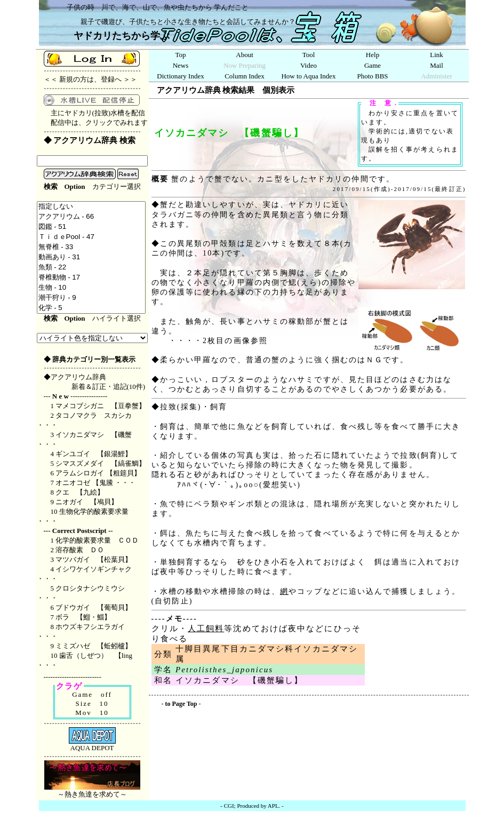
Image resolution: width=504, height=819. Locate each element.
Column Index (245, 76)
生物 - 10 (91, 288)
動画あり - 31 (91, 257)
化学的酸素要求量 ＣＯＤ (101, 540)
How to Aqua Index (308, 76)
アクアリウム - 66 (91, 217)
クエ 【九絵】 (80, 492)
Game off (92, 694)
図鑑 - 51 (91, 227)
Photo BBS (372, 76)
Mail (437, 65)
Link (437, 55)
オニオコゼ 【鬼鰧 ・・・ (95, 483)
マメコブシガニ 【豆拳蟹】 (101, 406)
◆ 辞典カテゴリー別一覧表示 (90, 359)
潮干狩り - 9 (91, 298)
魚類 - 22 (91, 268)
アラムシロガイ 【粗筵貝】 (98, 473)
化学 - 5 (91, 308)
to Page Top (181, 704)
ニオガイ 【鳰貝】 (87, 502)
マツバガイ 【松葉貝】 (94, 559)
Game (373, 65)
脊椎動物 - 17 (91, 278)
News (181, 65)
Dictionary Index (180, 76)
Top (180, 55)
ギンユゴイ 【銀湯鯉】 (94, 454)
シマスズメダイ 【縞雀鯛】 (101, 463)
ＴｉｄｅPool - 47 (91, 237)
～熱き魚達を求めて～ (92, 791)
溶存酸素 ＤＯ (80, 550)
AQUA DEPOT (92, 745)
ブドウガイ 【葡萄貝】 (94, 607)
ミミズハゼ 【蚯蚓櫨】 (94, 646)
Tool (309, 55)
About (245, 55)
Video (309, 65)
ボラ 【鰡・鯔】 (83, 617)
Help (373, 55)
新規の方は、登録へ (90, 79)
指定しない (91, 207)
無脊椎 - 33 (91, 247)
